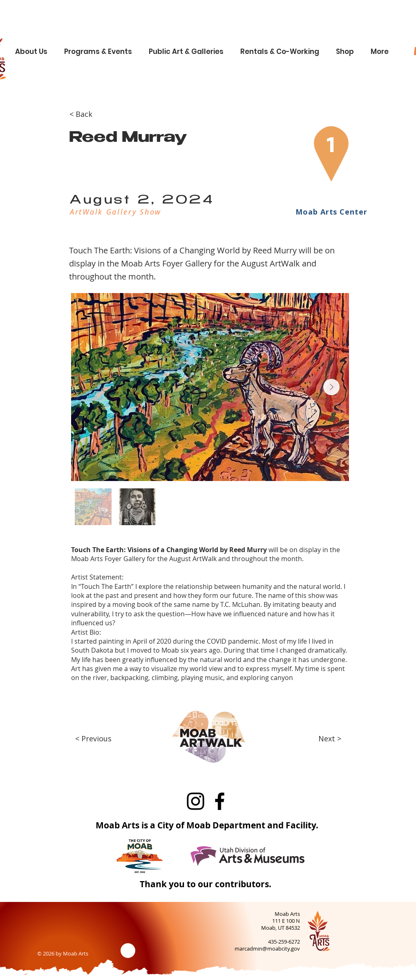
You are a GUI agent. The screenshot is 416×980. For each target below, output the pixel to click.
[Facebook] (220, 801)
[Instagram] (196, 801)
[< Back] (96, 114)
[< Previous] (98, 739)
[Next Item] (331, 387)
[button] (34, 48)
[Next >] (325, 739)
